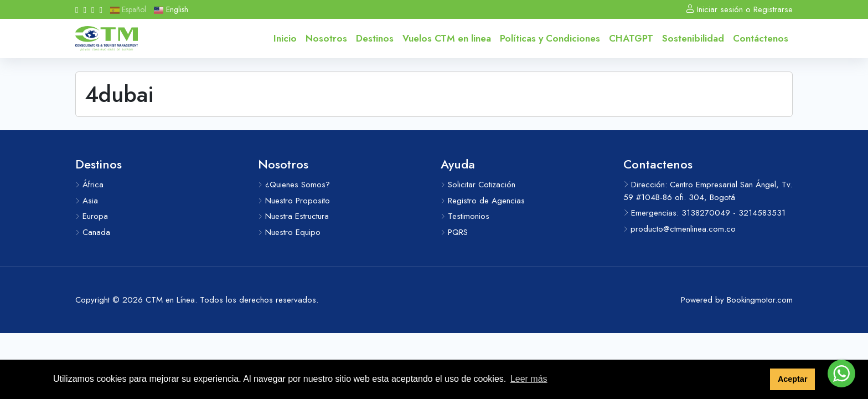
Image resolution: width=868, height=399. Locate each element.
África (89, 185)
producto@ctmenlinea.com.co (680, 229)
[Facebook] (77, 9)
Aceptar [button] (793, 379)
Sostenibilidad (693, 38)
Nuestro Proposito (294, 201)
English (171, 9)
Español (128, 9)
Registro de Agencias (483, 201)
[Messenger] (100, 9)
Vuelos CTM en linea (447, 38)
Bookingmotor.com (760, 300)
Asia (87, 201)
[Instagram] (84, 9)
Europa (92, 216)
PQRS (454, 232)
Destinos (375, 38)
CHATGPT (631, 38)
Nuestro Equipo (289, 232)
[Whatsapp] (93, 9)
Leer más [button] (529, 379)
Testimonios (465, 216)
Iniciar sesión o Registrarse (739, 9)
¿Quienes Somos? (294, 185)
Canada (93, 232)
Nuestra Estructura (293, 216)
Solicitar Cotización (478, 185)
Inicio (285, 38)
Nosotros (326, 38)
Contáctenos (761, 38)
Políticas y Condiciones (550, 38)
